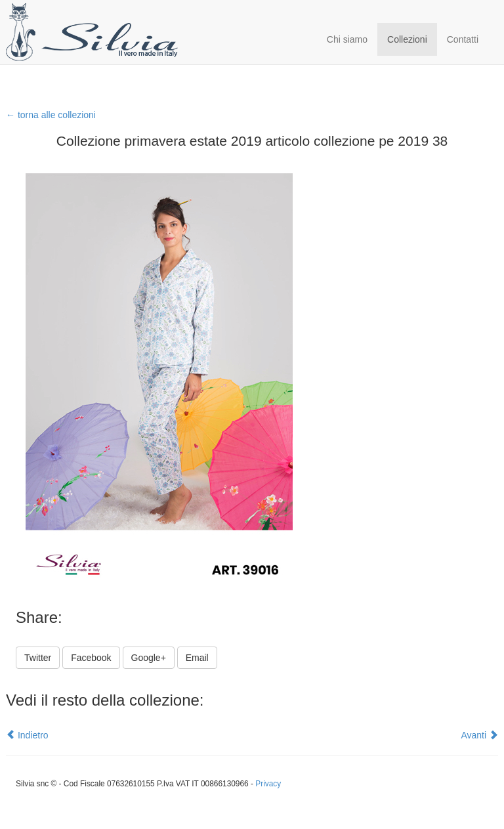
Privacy (268, 784)
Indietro (27, 735)
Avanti (479, 735)
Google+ (149, 658)
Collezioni (407, 39)
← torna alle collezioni (51, 115)
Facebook (91, 658)
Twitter (38, 658)
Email (197, 658)
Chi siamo (347, 39)
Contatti (463, 39)
